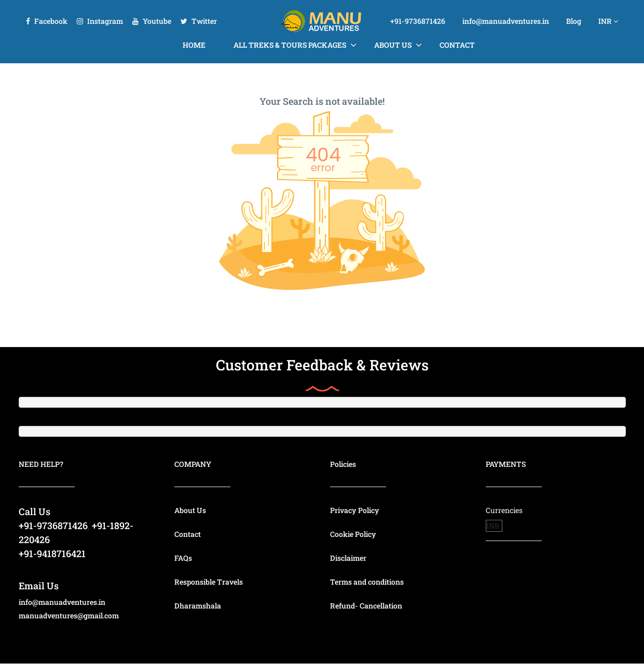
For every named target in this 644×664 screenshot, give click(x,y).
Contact (457, 45)
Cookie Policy (353, 534)
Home (194, 45)
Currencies (504, 510)
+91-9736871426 (418, 21)
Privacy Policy (355, 510)
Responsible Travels (209, 582)
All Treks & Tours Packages (290, 45)
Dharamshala (198, 606)
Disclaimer (348, 558)
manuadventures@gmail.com (69, 615)
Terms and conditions (367, 582)
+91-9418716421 (52, 554)
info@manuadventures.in (506, 21)
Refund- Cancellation (366, 606)
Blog (574, 21)
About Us (393, 45)
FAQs (183, 558)
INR (608, 21)
